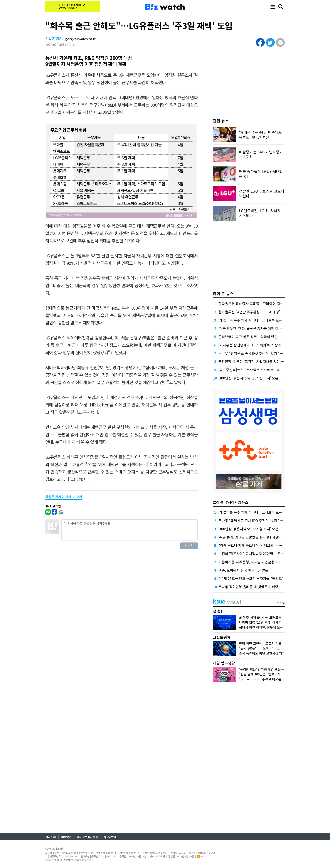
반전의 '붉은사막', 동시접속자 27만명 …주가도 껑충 (257, 554)
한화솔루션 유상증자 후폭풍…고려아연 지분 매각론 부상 (260, 304)
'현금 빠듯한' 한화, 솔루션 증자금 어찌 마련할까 (253, 328)
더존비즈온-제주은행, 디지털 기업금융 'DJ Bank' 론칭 (258, 562)
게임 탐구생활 (224, 663)
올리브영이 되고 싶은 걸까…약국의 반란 (248, 337)
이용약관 (66, 837)
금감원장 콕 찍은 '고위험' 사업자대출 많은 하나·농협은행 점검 (263, 361)
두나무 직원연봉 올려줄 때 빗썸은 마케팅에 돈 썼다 (256, 587)
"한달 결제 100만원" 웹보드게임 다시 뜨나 (268, 674)
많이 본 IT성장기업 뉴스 (231, 502)
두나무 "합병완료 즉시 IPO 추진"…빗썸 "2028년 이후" (259, 353)
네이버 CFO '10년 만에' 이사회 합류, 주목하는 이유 (274, 622)
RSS (201, 856)
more (281, 603)
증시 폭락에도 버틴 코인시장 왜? (261, 653)
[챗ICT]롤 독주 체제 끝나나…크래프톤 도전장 (252, 320)
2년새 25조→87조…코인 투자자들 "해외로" (251, 578)
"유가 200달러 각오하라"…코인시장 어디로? (270, 648)
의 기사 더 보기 (64, 497)
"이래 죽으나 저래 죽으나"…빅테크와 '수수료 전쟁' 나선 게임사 (265, 545)
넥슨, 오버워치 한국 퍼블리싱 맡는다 (245, 570)
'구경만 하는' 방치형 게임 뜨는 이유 (263, 669)
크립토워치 (222, 637)
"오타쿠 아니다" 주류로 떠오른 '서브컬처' (268, 679)
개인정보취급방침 (88, 837)
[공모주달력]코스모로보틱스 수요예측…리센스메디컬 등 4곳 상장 (266, 370)
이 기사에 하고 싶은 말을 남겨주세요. (130, 530)
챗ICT (218, 611)
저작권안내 (110, 837)
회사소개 (51, 837)
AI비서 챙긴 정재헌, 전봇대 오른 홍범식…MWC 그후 (275, 627)
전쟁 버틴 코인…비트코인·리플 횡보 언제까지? (271, 643)
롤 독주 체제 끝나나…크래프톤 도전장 (265, 617)
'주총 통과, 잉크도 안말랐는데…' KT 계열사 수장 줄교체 (259, 537)
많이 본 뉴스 (223, 293)
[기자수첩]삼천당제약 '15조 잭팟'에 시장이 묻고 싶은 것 (259, 345)
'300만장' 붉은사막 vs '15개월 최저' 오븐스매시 (253, 378)
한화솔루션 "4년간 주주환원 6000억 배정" (250, 312)
